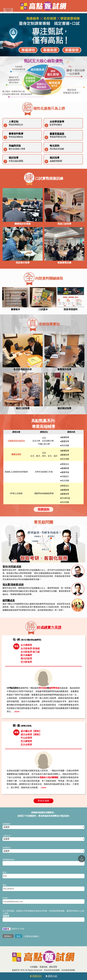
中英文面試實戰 (16, 161)
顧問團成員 (9, 600)
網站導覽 (53, 967)
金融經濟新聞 (56, 161)
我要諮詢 (43, 509)
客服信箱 (43, 967)
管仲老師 (43, 688)
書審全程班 (16, 454)
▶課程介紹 (51, 976)
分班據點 (34, 967)
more (17, 712)
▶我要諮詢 (36, 976)
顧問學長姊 (54, 688)
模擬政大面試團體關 (49, 777)
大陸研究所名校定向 (16, 441)
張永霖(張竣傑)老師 (13, 585)
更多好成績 (43, 801)
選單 (8, 11)
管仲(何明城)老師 (12, 567)
